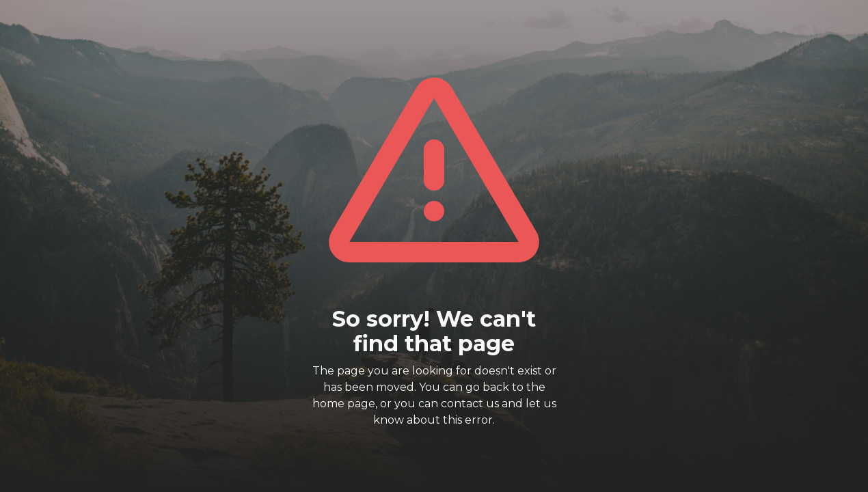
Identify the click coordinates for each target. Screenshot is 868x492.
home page (344, 404)
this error (468, 420)
